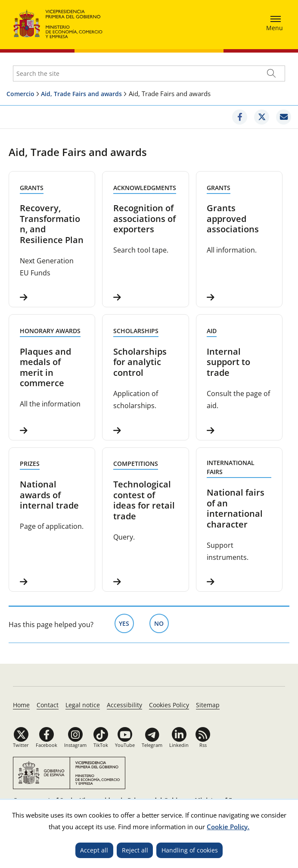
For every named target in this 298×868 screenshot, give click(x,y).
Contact (48, 705)
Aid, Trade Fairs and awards (81, 94)
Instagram (75, 745)
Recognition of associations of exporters (144, 219)
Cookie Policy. (228, 827)
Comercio (20, 94)
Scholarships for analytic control (140, 362)
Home (21, 705)
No (161, 623)
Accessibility (124, 705)
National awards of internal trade (49, 495)
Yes (126, 623)
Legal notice (83, 705)
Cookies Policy (169, 705)
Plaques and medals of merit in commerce (45, 367)
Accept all (94, 850)
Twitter (21, 745)
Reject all (135, 850)
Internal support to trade (228, 362)
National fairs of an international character (236, 508)
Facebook (47, 745)
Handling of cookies (190, 850)
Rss (203, 745)
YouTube (125, 745)
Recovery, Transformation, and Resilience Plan (52, 224)
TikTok (101, 745)
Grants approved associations (233, 219)
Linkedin (179, 745)
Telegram (152, 745)
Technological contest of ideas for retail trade (144, 500)
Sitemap (208, 705)
